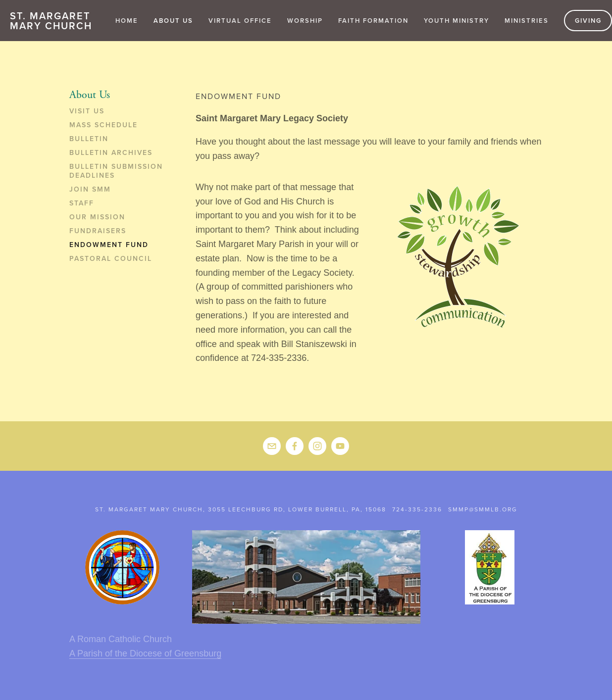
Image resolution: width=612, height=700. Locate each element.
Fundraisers (98, 231)
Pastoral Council (111, 259)
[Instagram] (317, 446)
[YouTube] (340, 446)
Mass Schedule (103, 125)
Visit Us (87, 111)
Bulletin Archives (111, 153)
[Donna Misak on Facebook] (295, 446)
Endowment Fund (109, 245)
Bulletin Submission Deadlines (116, 171)
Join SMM (90, 190)
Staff (82, 203)
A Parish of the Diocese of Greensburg (145, 653)
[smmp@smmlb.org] (272, 446)
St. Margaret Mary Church (51, 21)
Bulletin (89, 139)
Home (127, 21)
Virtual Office (240, 21)
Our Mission (97, 217)
